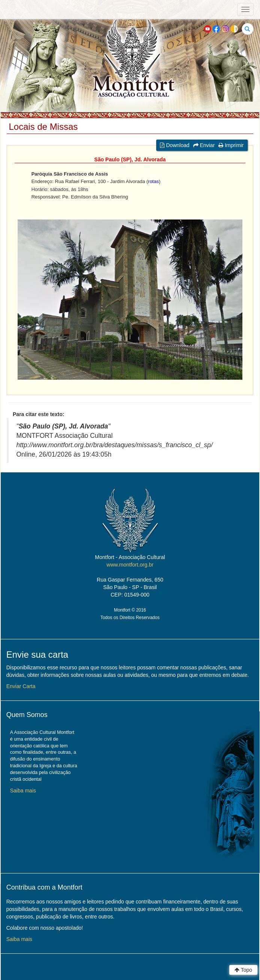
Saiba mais (23, 791)
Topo (243, 970)
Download (175, 145)
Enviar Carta (21, 686)
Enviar (204, 145)
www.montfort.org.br (130, 565)
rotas (153, 181)
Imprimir (231, 145)
